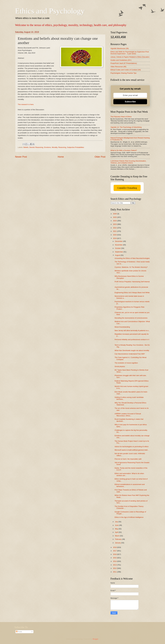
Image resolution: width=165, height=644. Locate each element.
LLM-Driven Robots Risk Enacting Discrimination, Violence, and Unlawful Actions (128, 162)
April (117, 532)
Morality (55, 147)
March (117, 536)
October (118, 248)
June (117, 525)
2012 (115, 568)
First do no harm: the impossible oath (128, 459)
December (119, 241)
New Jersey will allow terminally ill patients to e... (132, 331)
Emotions (47, 147)
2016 (115, 554)
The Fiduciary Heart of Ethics (121, 117)
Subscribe (130, 102)
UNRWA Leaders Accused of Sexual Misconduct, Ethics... (128, 415)
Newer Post (21, 157)
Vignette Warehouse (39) (120, 48)
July (117, 522)
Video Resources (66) (118, 67)
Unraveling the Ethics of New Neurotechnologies (132, 258)
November (119, 245)
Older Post (100, 157)
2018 (115, 547)
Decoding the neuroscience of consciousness (131, 318)
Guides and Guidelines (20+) (121, 60)
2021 (115, 231)
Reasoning (62, 147)
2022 (115, 228)
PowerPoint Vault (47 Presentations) (124, 63)
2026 (115, 214)
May (117, 529)
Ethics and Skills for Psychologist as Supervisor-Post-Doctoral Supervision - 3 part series (130, 53)
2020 (115, 235)
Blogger (96, 639)
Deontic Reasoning (36, 147)
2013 (115, 565)
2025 (115, 217)
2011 (115, 572)
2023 (115, 224)
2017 (115, 551)
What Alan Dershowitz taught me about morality (132, 350)
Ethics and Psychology (50, 11)
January (118, 543)
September (119, 252)
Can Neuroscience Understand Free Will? (130, 354)
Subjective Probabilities (76, 147)
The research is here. (26, 104)
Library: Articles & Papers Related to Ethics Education (130, 57)
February (119, 539)
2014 (115, 561)
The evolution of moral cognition (126, 363)
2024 (115, 221)
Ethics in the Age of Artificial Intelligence (129, 517)
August (118, 255)
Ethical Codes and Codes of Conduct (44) (126, 70)
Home (61, 157)
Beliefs (26, 147)
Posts (19, 632)
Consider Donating (127, 188)
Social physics (120, 366)
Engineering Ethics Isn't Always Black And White (132, 293)
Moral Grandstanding (122, 327)
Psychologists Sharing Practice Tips (124, 73)
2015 (115, 558)
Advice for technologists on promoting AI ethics (132, 447)
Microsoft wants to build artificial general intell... (132, 450)
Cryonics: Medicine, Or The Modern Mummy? (131, 267)
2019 (115, 238)
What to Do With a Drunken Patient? (124, 150)
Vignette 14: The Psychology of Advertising (126, 127)
